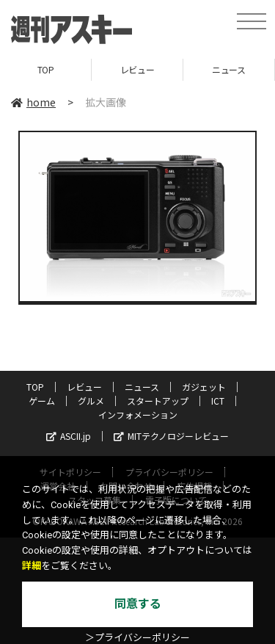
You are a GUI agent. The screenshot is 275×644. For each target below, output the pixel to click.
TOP (46, 69)
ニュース (228, 69)
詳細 (32, 566)
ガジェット (204, 387)
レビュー (137, 69)
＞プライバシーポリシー (137, 638)
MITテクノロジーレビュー (171, 436)
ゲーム (42, 401)
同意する (138, 604)
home (33, 102)
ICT (218, 401)
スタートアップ (158, 401)
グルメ (91, 401)
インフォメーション (138, 415)
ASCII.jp (69, 436)
